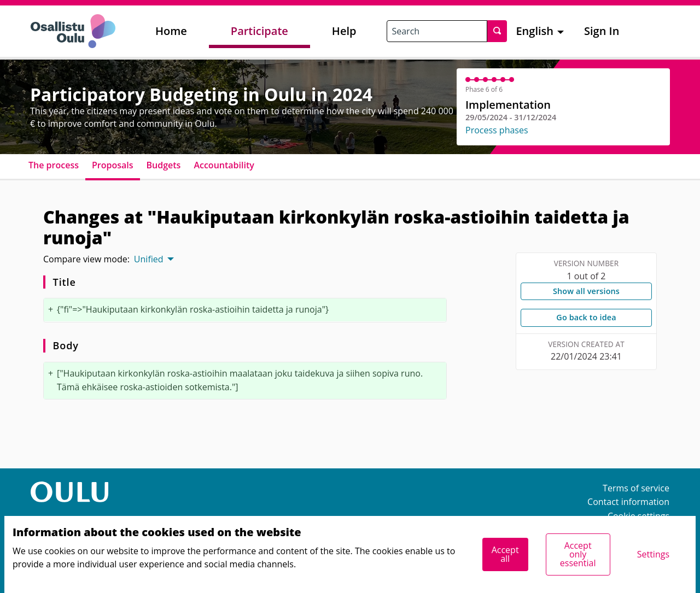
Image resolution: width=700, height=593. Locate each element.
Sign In (602, 31)
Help (344, 31)
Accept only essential (578, 554)
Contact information (628, 502)
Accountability (224, 165)
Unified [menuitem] (149, 259)
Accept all (505, 554)
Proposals (113, 165)
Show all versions (586, 291)
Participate (259, 31)
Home (171, 31)
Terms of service (636, 488)
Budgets (164, 165)
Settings (653, 554)
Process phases (497, 130)
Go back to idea (586, 317)
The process (54, 165)
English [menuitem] (535, 31)
